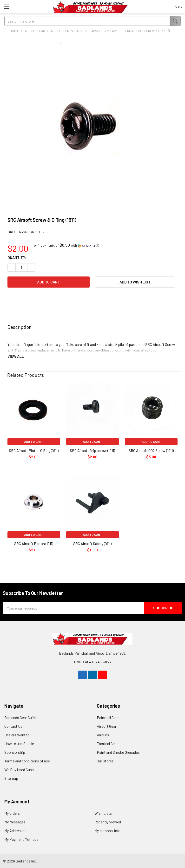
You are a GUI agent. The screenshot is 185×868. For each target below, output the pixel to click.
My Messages (15, 822)
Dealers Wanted (17, 735)
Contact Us (13, 726)
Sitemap (11, 778)
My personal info (107, 831)
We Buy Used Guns (19, 770)
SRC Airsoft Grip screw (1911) (92, 450)
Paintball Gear (108, 717)
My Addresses (15, 831)
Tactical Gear (107, 744)
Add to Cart (34, 442)
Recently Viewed (108, 822)
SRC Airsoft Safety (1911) (92, 543)
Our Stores (105, 761)
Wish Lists (103, 813)
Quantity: (17, 257)
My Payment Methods (21, 839)
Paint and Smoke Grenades (118, 752)
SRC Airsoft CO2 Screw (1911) (151, 450)
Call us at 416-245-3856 (92, 662)
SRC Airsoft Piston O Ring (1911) (34, 450)
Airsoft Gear (107, 726)
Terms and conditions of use (27, 761)
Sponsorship (15, 752)
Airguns (103, 735)
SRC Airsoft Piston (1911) (34, 543)
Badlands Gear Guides (21, 717)
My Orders (12, 813)
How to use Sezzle (19, 744)
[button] (66, 245)
